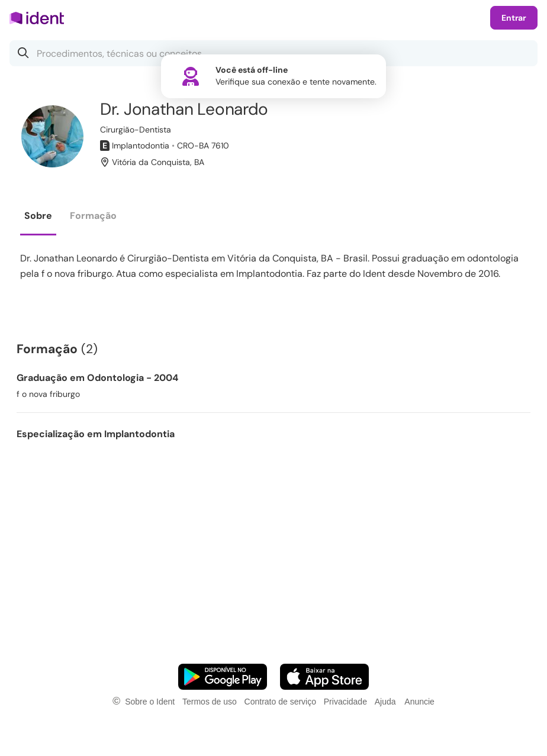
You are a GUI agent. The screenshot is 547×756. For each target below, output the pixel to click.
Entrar (514, 18)
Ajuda (385, 702)
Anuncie (419, 702)
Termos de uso (210, 702)
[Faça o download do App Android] (223, 677)
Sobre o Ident (150, 702)
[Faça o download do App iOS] (324, 677)
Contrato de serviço (280, 702)
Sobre (38, 216)
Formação (93, 216)
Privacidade (345, 702)
